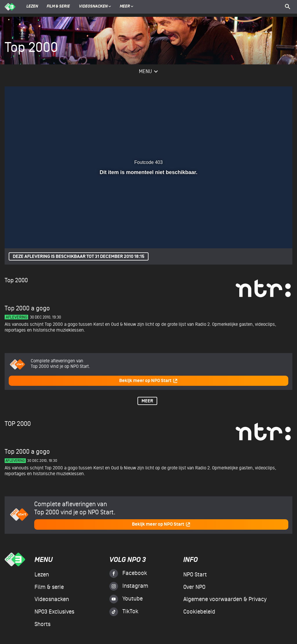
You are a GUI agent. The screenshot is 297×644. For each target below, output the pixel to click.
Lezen (32, 7)
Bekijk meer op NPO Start (148, 381)
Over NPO (194, 587)
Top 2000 (16, 280)
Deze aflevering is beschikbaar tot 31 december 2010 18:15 (79, 257)
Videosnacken (93, 7)
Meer (127, 7)
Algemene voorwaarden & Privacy (225, 599)
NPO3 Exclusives (54, 612)
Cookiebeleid (199, 612)
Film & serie (58, 7)
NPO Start (195, 575)
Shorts (42, 624)
